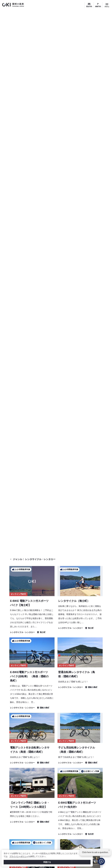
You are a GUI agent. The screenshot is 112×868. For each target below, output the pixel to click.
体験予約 (98, 6)
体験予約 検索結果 (94, 547)
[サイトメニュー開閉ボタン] (107, 5)
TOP (80, 547)
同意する (47, 862)
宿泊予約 (89, 6)
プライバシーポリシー (19, 856)
